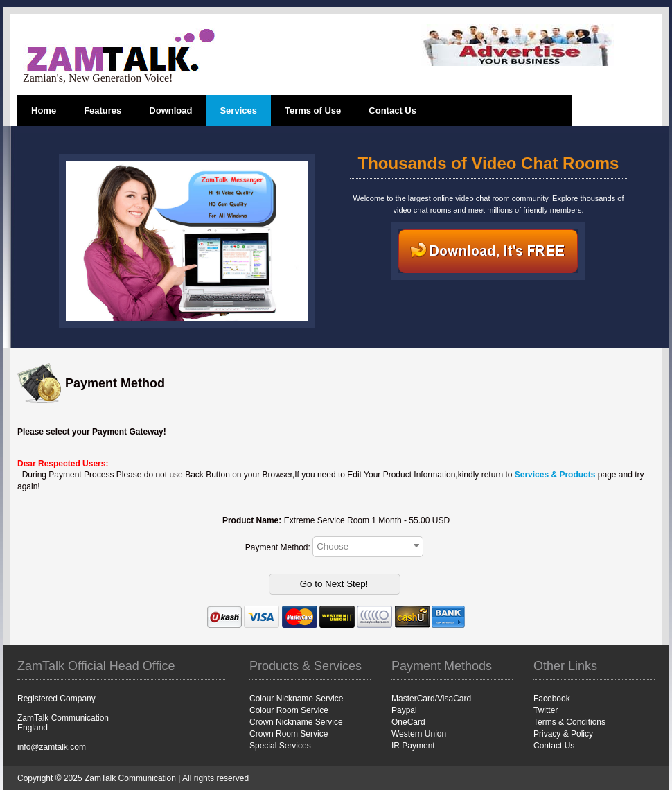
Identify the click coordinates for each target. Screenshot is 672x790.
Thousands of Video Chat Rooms (489, 163)
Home (44, 111)
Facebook (552, 699)
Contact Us (392, 111)
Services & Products (555, 475)
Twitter (546, 710)
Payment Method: (279, 547)
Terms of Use (313, 111)
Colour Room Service (289, 710)
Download (170, 111)
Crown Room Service (289, 734)
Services (238, 111)
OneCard (408, 722)
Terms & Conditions (569, 722)
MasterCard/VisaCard (431, 699)
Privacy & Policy (563, 734)
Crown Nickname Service (296, 722)
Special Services (280, 746)
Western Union (419, 734)
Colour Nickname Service (296, 699)
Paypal (404, 710)
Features (103, 111)
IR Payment (413, 746)
